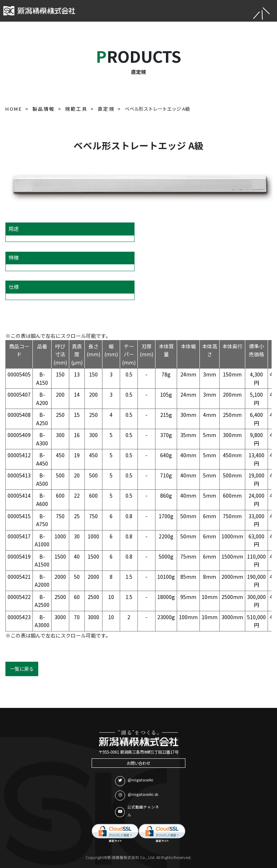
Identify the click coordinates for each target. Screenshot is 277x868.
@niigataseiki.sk (137, 796)
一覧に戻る (22, 669)
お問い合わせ (138, 763)
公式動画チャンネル (137, 811)
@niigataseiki (134, 781)
